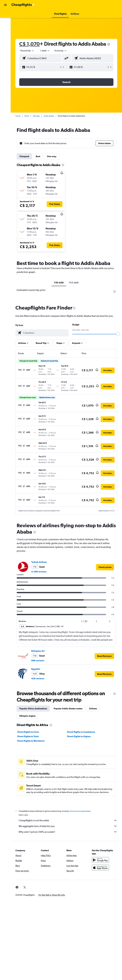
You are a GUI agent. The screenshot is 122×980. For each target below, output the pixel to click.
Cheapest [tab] (25, 156)
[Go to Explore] (5, 41)
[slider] (118, 334)
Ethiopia (37, 116)
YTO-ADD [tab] (59, 283)
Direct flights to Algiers (79, 736)
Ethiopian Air (38, 651)
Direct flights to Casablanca (81, 732)
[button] (5, 5)
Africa (27, 116)
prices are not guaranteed (80, 811)
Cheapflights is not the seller (68, 820)
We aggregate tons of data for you (68, 826)
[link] (105, 567)
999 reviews (38, 660)
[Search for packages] (5, 35)
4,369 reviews (39, 572)
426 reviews (38, 678)
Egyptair (36, 669)
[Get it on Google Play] (100, 860)
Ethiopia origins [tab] (28, 716)
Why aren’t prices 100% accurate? (68, 832)
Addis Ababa (49, 116)
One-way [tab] (52, 156)
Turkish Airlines (39, 562)
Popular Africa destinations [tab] (34, 709)
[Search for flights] (5, 15)
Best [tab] (38, 156)
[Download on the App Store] (100, 868)
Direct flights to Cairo (28, 732)
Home (18, 116)
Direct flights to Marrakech (31, 741)
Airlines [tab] (93, 709)
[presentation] (109, 44)
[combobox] (61, 51)
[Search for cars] (5, 28)
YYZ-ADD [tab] (74, 283)
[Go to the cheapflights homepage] (23, 5)
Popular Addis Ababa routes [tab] (68, 709)
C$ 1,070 (30, 44)
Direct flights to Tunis (28, 736)
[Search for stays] (5, 21)
